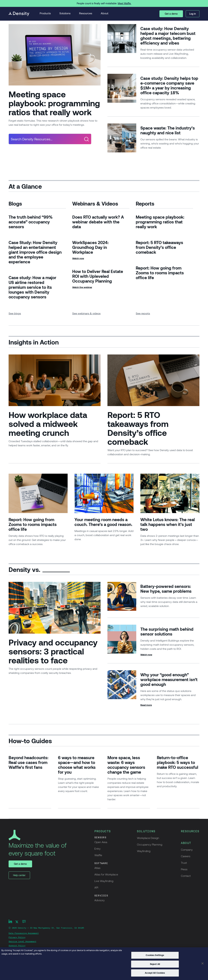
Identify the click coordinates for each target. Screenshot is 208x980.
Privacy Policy (17, 937)
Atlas (97, 868)
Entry (97, 849)
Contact (186, 876)
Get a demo (171, 14)
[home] (19, 14)
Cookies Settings (155, 955)
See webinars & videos (86, 313)
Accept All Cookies (155, 973)
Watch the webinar (82, 287)
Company (187, 850)
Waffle (98, 855)
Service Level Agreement (22, 941)
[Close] (203, 963)
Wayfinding (144, 851)
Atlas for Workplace (106, 874)
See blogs (15, 313)
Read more (146, 705)
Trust (184, 863)
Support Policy (17, 946)
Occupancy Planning (150, 844)
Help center (19, 875)
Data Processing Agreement (24, 933)
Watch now (78, 258)
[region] (104, 964)
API (96, 887)
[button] (45, 14)
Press (184, 869)
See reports (143, 313)
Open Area (101, 842)
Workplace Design (148, 838)
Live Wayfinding (104, 881)
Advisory (100, 900)
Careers (186, 856)
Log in (193, 14)
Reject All (155, 964)
